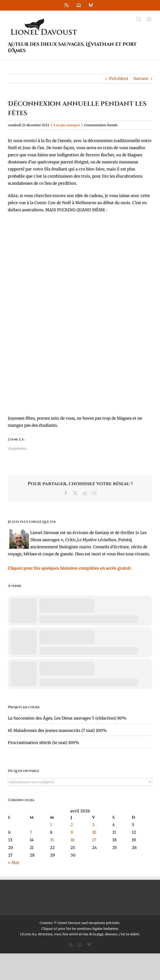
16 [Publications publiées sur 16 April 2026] (72, 840)
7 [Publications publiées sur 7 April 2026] (31, 832)
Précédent (119, 79)
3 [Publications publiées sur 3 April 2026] (93, 825)
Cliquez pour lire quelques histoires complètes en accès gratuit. (70, 568)
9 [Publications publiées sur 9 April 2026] (72, 832)
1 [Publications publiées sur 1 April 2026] (51, 825)
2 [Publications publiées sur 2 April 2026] (72, 825)
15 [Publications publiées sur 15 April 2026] (52, 840)
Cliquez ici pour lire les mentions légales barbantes (80, 929)
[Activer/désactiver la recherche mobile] (139, 19)
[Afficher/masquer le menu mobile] (149, 19)
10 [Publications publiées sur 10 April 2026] (94, 832)
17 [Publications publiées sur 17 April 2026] (94, 840)
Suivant (141, 79)
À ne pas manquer (67, 125)
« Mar (14, 863)
